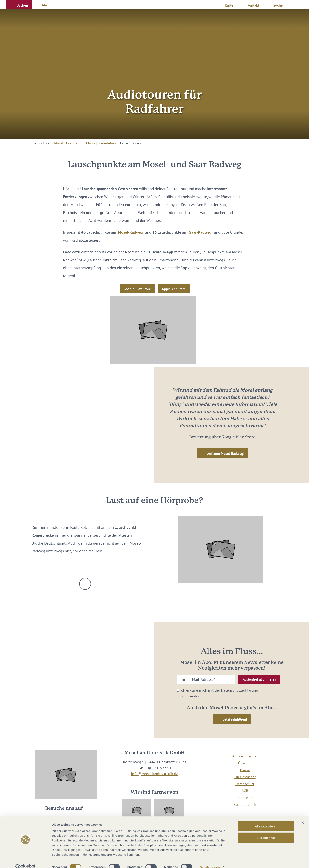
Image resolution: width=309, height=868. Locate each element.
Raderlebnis (107, 143)
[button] (19, 5)
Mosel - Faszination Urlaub (74, 143)
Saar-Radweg (200, 232)
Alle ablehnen (266, 831)
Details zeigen (210, 860)
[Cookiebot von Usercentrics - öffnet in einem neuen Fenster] (26, 860)
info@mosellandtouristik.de (155, 774)
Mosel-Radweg (130, 232)
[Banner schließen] (303, 816)
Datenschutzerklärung (240, 690)
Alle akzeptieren (266, 819)
